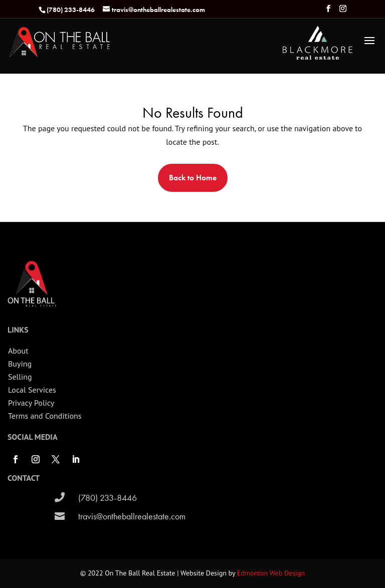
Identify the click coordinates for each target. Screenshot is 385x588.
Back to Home (193, 178)
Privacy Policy (31, 403)
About (18, 351)
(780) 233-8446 (108, 498)
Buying (20, 364)
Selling (20, 377)
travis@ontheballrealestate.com (132, 516)
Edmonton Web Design (271, 573)
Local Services (32, 390)
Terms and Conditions (45, 416)
